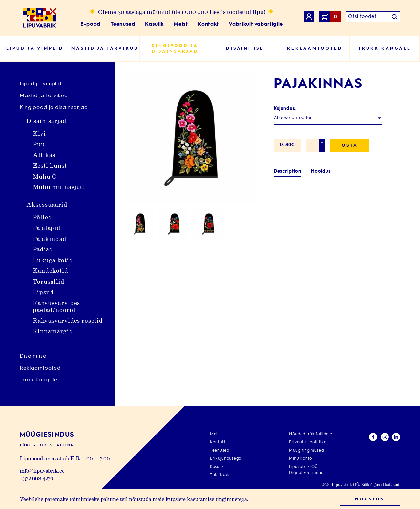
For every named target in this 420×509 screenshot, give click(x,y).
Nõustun (370, 499)
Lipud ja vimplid (41, 84)
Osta (350, 146)
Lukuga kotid (53, 260)
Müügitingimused (306, 451)
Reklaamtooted (40, 368)
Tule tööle (220, 475)
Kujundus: (285, 109)
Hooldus (321, 171)
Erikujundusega (226, 459)
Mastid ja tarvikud (44, 96)
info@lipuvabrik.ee (42, 470)
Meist (181, 24)
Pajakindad (50, 238)
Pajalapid (47, 228)
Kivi (39, 133)
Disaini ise (33, 356)
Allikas (44, 154)
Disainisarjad (46, 121)
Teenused (123, 24)
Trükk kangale (38, 380)
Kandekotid (51, 270)
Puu (39, 144)
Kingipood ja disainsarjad (54, 108)
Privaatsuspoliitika (308, 442)
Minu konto (301, 459)
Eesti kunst (50, 165)
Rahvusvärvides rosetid (68, 320)
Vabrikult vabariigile (256, 24)
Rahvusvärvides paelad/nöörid (56, 306)
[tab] (287, 171)
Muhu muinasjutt (59, 187)
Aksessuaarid (47, 204)
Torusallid (49, 281)
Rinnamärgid (53, 331)
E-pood (90, 24)
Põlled (42, 217)
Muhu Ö (45, 176)
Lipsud (43, 292)
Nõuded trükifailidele (311, 434)
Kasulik (154, 24)
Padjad (43, 249)
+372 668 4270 (37, 478)
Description (287, 171)
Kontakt (208, 24)
